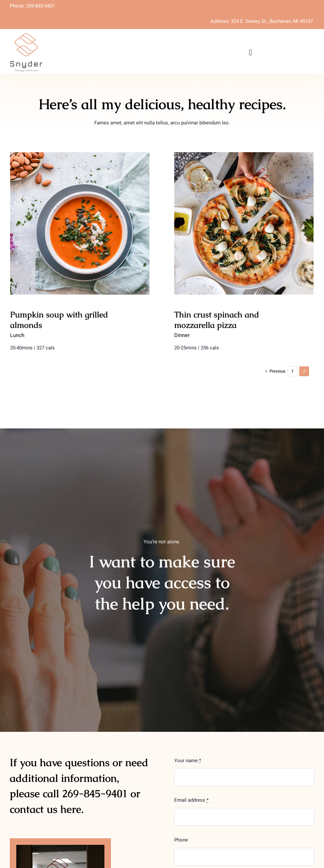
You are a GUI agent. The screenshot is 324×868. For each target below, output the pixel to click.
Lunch (17, 335)
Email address (191, 800)
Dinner (128, 335)
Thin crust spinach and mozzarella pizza (163, 320)
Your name (188, 761)
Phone (181, 840)
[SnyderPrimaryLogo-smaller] (26, 35)
